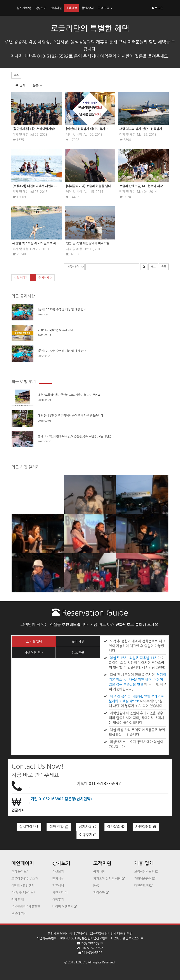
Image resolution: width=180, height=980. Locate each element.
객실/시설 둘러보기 (24, 893)
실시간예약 (24, 8)
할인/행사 (88, 8)
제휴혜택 (72, 8)
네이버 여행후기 (65, 906)
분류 (37, 85)
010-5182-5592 (105, 784)
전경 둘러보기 (20, 872)
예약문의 (116, 827)
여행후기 (88, 835)
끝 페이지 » (45, 278)
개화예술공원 (145, 879)
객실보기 (41, 8)
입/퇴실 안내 (34, 641)
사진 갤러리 (60, 893)
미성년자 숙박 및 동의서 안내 (55, 330)
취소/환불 (78, 653)
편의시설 (56, 8)
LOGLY (81, 962)
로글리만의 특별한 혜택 (90, 29)
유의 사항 (78, 641)
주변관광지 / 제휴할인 (26, 906)
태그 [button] (153, 267)
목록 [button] (16, 75)
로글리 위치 (19, 913)
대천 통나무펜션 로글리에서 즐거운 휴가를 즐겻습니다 (70, 416)
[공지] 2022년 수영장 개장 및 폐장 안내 (62, 351)
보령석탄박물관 (146, 872)
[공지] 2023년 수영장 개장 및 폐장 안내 (62, 309)
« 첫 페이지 (21, 278)
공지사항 (87, 827)
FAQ (96, 886)
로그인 (157, 8)
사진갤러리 (146, 827)
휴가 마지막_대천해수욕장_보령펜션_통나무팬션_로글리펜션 (75, 436)
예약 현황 (59, 827)
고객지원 (105, 8)
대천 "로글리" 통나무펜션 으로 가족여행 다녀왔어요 (69, 395)
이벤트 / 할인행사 (23, 886)
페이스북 (101, 893)
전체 (20, 85)
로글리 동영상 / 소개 (25, 879)
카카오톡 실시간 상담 (109, 879)
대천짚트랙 (144, 886)
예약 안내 (18, 900)
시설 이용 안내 (34, 653)
